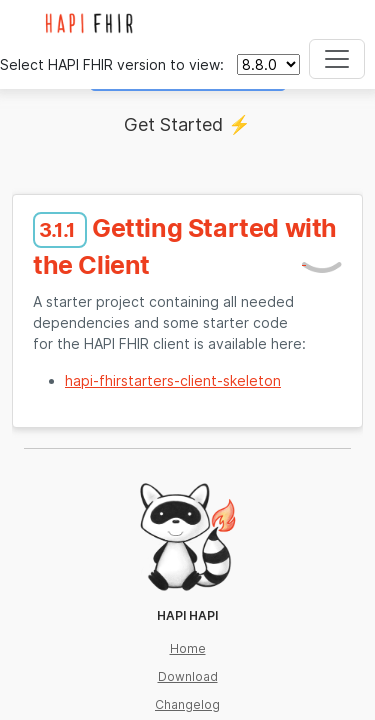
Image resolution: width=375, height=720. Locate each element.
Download (188, 676)
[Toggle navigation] (337, 59)
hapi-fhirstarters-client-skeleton (173, 380)
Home (188, 648)
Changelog (187, 704)
